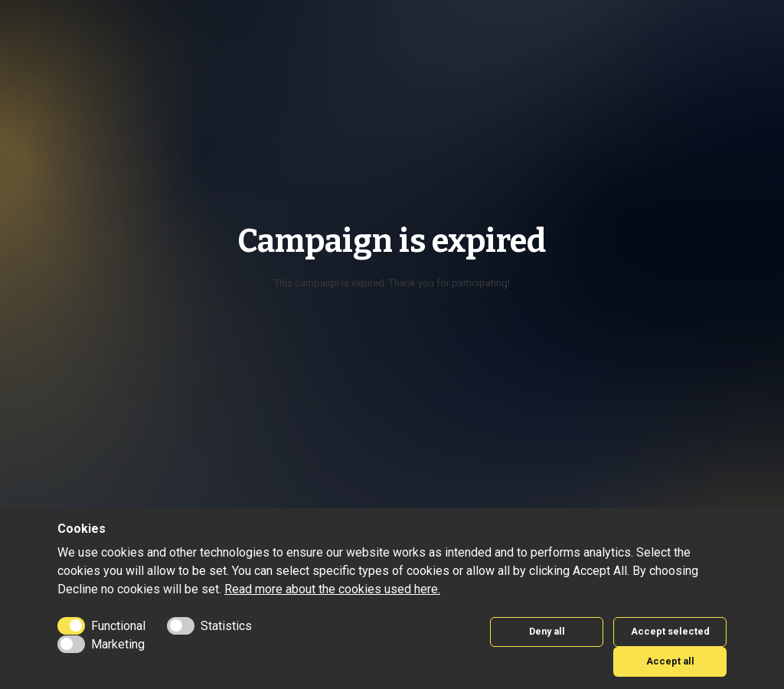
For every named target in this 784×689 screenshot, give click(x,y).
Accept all (670, 661)
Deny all (547, 631)
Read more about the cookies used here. (332, 589)
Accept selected (670, 631)
